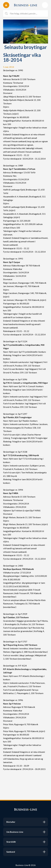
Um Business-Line (15, 832)
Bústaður (11, 822)
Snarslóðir (11, 842)
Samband (11, 852)
